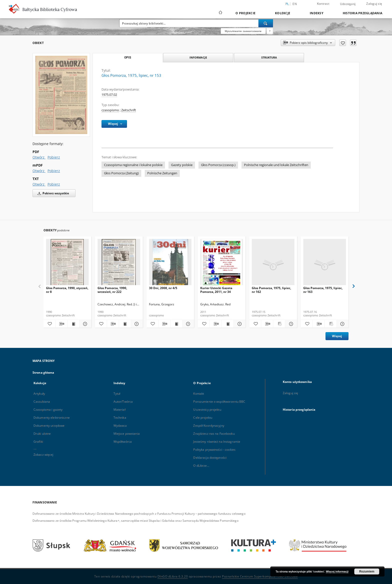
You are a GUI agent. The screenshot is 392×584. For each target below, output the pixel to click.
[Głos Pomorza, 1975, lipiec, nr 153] (61, 95)
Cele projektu (203, 418)
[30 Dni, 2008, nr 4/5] (170, 263)
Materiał (119, 410)
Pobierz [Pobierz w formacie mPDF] (54, 171)
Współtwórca (123, 442)
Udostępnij (348, 4)
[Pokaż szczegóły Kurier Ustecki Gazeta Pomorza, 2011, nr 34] (239, 324)
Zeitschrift (129, 110)
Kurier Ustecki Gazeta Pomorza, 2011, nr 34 (216, 290)
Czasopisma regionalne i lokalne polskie (133, 165)
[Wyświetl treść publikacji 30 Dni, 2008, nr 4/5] (176, 324)
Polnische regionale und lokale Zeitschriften (276, 165)
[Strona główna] (220, 13)
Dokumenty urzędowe (49, 426)
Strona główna (43, 373)
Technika (120, 418)
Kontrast (323, 4)
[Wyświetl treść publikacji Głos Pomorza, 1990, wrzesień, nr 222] (125, 324)
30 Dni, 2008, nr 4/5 (163, 288)
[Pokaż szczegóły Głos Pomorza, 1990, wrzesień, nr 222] (136, 324)
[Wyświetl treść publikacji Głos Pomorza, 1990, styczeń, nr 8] (73, 324)
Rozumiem (367, 571)
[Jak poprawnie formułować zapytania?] (270, 31)
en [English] (295, 4)
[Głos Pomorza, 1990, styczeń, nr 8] (67, 263)
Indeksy (316, 13)
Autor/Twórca (123, 402)
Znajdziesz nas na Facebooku (214, 434)
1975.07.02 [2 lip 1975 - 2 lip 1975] (109, 95)
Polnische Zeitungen (162, 173)
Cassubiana (42, 402)
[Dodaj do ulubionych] (343, 43)
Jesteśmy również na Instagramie (217, 442)
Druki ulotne (42, 434)
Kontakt (199, 394)
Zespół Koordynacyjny (209, 426)
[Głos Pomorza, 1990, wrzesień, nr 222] (119, 263)
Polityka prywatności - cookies (214, 450)
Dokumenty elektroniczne (52, 418)
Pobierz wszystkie (52, 193)
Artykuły (39, 394)
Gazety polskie (182, 165)
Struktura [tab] (269, 57)
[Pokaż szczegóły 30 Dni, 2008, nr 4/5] (188, 324)
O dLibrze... (201, 466)
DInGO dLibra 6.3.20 (173, 576)
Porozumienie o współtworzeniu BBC (219, 402)
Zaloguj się (374, 4)
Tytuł (117, 394)
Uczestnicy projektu (207, 410)
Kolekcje (283, 13)
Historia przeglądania (362, 13)
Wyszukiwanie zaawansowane (243, 31)
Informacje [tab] (198, 57)
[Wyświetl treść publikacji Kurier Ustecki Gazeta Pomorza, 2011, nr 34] (228, 324)
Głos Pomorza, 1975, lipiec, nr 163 (323, 290)
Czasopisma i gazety (48, 410)
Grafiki (38, 442)
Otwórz (39, 157)
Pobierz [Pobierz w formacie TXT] (54, 184)
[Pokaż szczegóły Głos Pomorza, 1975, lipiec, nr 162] (290, 324)
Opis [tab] (128, 58)
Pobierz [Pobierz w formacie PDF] (54, 157)
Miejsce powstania (127, 434)
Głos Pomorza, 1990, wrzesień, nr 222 (112, 290)
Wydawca (120, 426)
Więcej (337, 336)
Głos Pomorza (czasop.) (218, 165)
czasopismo (110, 110)
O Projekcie (245, 13)
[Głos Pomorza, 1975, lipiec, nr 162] (273, 263)
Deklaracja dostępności (210, 458)
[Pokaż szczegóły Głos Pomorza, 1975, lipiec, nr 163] (342, 324)
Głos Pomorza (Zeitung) (121, 173)
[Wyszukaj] (266, 23)
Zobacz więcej (43, 455)
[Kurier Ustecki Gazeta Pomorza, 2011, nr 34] (222, 263)
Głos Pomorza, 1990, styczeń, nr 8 (67, 290)
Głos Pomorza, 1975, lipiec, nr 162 (271, 290)
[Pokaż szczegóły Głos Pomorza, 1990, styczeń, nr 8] (85, 324)
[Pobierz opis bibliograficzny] (61, 324)
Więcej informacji (337, 571)
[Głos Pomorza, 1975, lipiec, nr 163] (325, 263)
